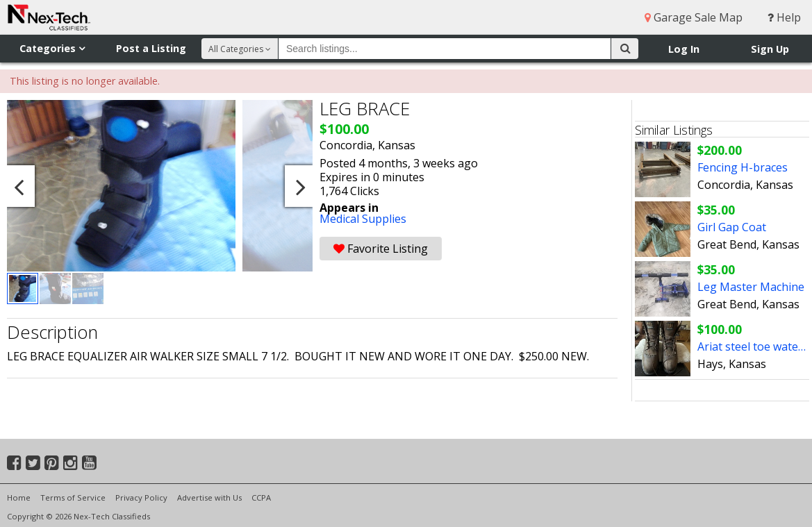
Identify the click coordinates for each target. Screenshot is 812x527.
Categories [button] (52, 48)
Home (19, 497)
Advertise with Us (209, 497)
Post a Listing (151, 48)
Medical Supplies (363, 219)
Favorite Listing (381, 249)
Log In (684, 49)
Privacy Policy (141, 497)
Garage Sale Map (694, 17)
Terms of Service (73, 497)
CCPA (261, 497)
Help (784, 17)
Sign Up (770, 49)
